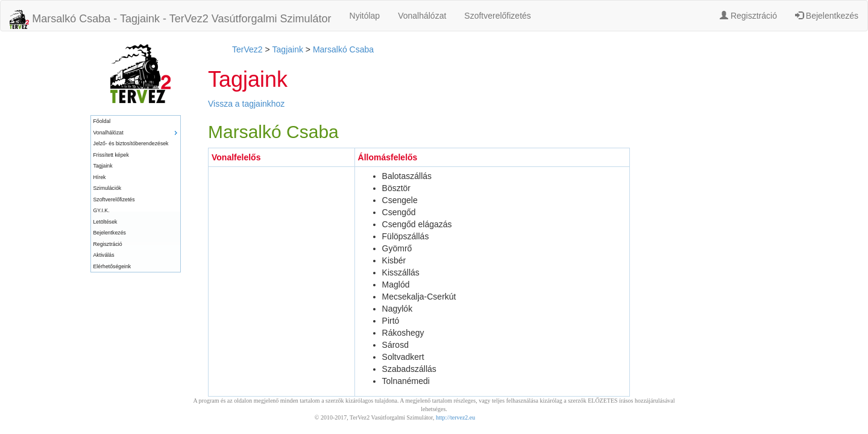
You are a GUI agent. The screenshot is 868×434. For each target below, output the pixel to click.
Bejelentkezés (827, 16)
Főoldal (102, 121)
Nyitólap (365, 16)
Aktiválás (104, 255)
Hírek (100, 177)
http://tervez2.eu (455, 417)
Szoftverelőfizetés (498, 16)
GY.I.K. (102, 210)
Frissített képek (111, 155)
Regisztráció (748, 16)
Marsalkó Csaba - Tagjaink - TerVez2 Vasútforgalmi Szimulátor (171, 19)
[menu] (136, 194)
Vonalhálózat (422, 16)
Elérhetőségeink (112, 266)
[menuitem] (136, 121)
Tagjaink (103, 166)
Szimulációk (108, 188)
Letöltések (105, 222)
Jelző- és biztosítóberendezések (131, 143)
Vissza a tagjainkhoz (246, 104)
